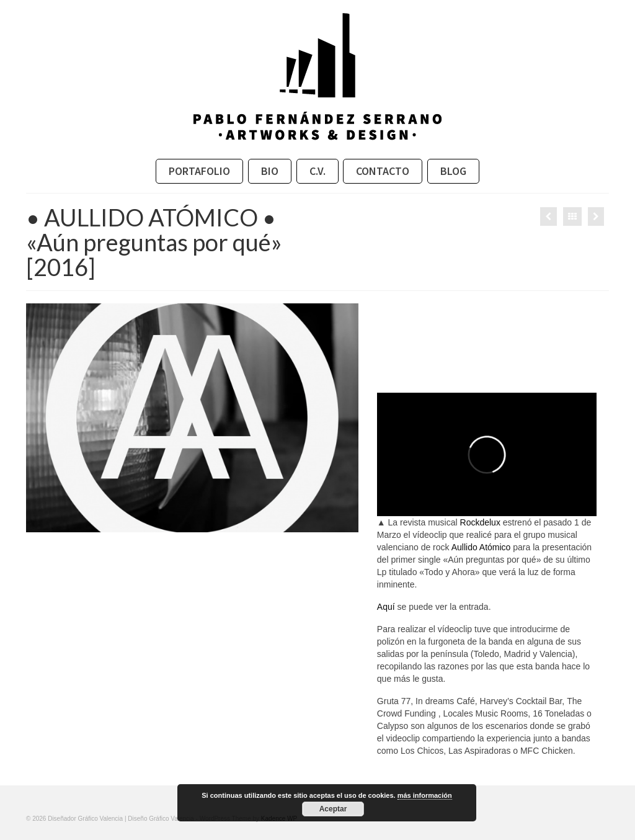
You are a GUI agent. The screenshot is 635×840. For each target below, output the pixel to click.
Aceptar (333, 809)
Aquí (386, 607)
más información (425, 795)
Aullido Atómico (481, 547)
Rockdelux (480, 522)
